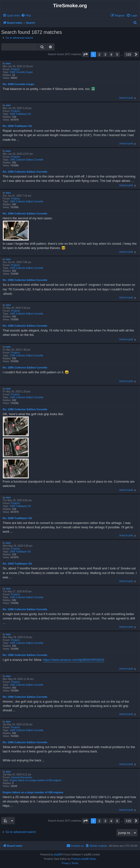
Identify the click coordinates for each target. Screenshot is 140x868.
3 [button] (105, 54)
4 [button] (111, 54)
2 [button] (99, 54)
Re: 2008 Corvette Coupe (18, 84)
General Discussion (21, 777)
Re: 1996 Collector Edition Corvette (25, 172)
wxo (8, 63)
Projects (15, 69)
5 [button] (117, 54)
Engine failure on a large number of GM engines (36, 780)
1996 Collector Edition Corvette (26, 160)
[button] (85, 54)
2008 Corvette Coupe (21, 72)
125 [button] (128, 54)
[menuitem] (26, 15)
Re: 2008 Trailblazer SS (17, 126)
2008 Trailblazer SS (20, 114)
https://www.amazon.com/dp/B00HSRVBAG (74, 660)
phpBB (58, 855)
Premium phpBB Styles (84, 859)
